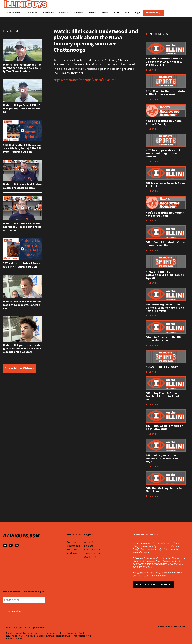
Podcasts (92, 13)
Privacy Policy (92, 550)
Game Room (31, 13)
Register (89, 546)
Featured (73, 542)
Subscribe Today (153, 13)
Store (127, 13)
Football (63, 13)
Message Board (13, 13)
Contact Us (91, 557)
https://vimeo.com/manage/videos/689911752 (85, 80)
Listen (154, 70)
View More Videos (20, 368)
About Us (90, 542)
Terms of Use (92, 553)
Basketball (47, 13)
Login (138, 13)
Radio (116, 13)
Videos (105, 13)
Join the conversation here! (153, 584)
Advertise (78, 13)
